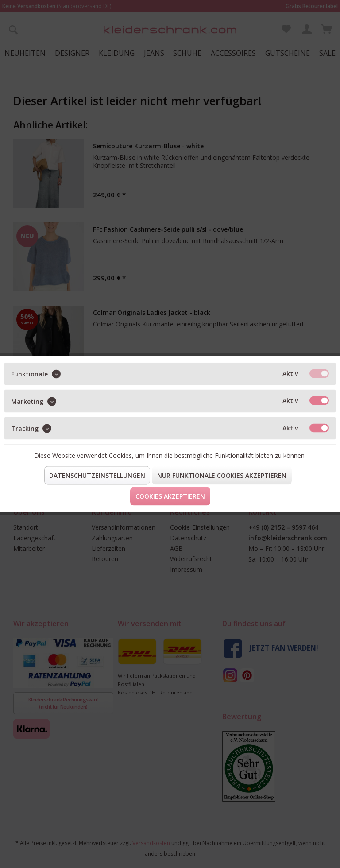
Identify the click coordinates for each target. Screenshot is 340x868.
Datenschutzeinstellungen (97, 475)
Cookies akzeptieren (170, 496)
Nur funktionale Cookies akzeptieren (222, 475)
